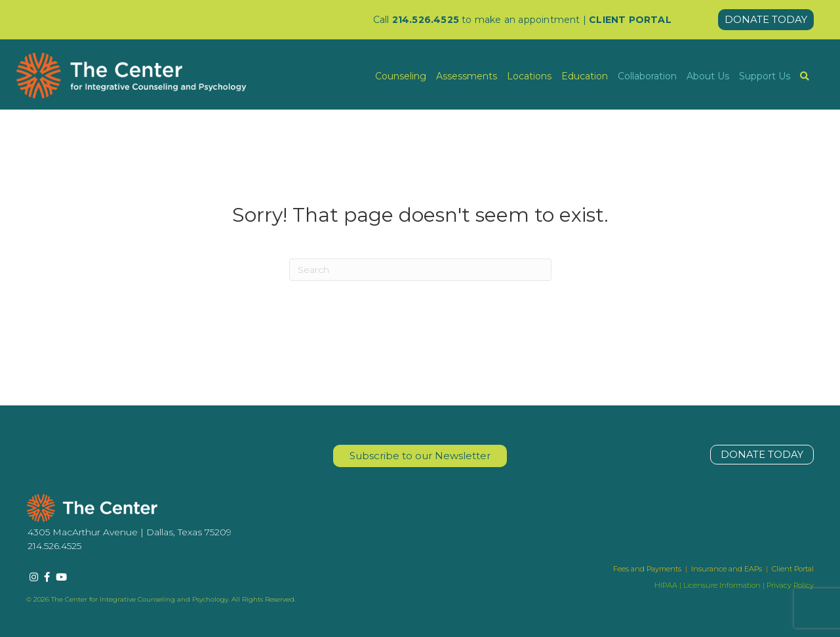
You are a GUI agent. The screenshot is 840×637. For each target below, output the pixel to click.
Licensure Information (722, 585)
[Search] (420, 270)
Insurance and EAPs (727, 569)
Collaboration (647, 76)
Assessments (467, 76)
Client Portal (793, 569)
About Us (708, 76)
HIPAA (666, 585)
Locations (529, 76)
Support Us (765, 76)
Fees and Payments (648, 569)
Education (585, 76)
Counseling (401, 76)
